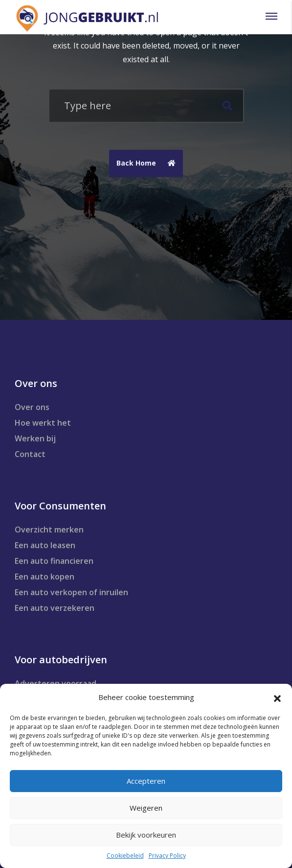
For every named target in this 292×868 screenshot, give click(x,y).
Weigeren (146, 808)
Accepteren (146, 781)
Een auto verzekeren (55, 608)
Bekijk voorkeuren (146, 835)
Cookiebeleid (125, 856)
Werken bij (35, 438)
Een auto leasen (45, 545)
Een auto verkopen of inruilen (71, 592)
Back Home (148, 163)
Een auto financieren (54, 561)
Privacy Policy (167, 856)
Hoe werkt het (43, 423)
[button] (277, 698)
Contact (30, 454)
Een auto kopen (45, 577)
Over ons (32, 407)
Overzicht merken (49, 530)
